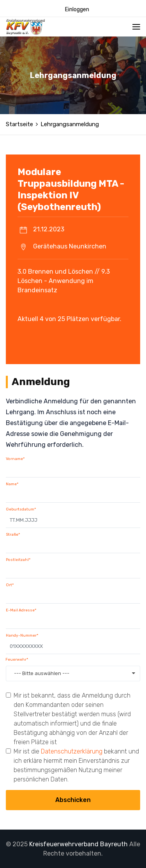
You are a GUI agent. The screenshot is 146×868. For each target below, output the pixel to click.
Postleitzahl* (18, 560)
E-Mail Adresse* (21, 610)
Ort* (10, 585)
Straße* (13, 535)
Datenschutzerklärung (72, 751)
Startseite (19, 124)
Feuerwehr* (17, 660)
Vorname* (15, 459)
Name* (12, 484)
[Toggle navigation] (136, 27)
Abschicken (73, 800)
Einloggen (77, 10)
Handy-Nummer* (22, 635)
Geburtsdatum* (21, 509)
